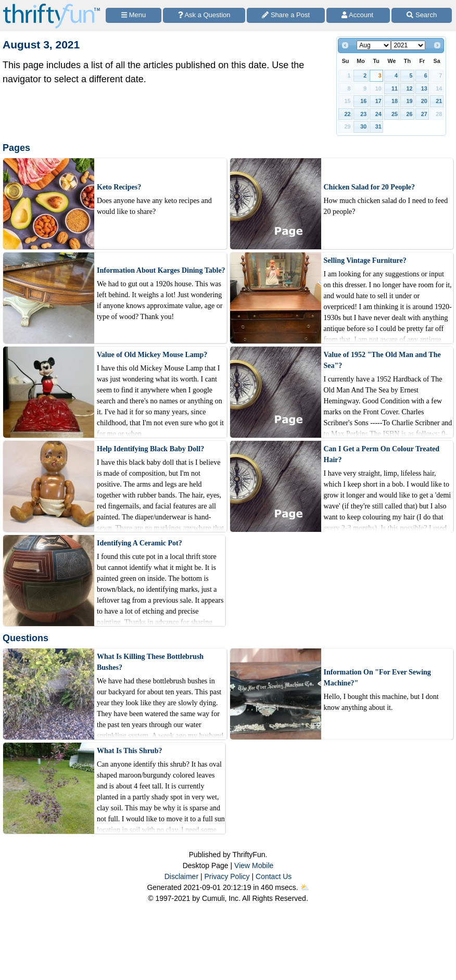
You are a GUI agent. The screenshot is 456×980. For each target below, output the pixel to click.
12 (409, 88)
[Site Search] (422, 15)
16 (363, 101)
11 (395, 88)
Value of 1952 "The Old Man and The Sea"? (382, 360)
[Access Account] (358, 15)
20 (424, 101)
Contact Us (274, 876)
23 (363, 114)
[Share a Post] (286, 15)
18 (395, 101)
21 (439, 101)
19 (409, 101)
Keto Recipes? (119, 187)
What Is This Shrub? (129, 751)
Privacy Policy (227, 876)
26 (409, 114)
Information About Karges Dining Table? (161, 270)
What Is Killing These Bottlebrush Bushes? (150, 662)
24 (378, 114)
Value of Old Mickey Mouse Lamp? (152, 355)
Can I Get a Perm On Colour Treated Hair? (382, 454)
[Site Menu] (134, 15)
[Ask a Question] (204, 15)
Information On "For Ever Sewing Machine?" (377, 678)
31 (378, 126)
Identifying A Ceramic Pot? (140, 543)
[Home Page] (52, 6)
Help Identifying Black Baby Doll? (150, 449)
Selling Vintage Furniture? (365, 260)
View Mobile (254, 866)
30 (363, 126)
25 (395, 114)
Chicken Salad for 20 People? (370, 187)
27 (424, 114)
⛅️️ (305, 887)
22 (348, 114)
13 (424, 88)
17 (378, 101)
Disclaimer (181, 876)
